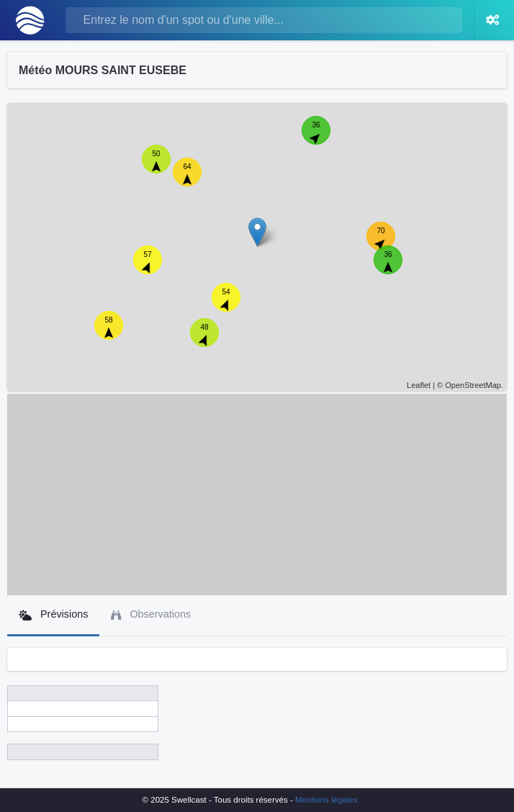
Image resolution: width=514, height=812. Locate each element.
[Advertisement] (257, 495)
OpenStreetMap (473, 385)
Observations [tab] (151, 614)
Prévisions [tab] (53, 614)
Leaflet (419, 385)
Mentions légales (326, 800)
